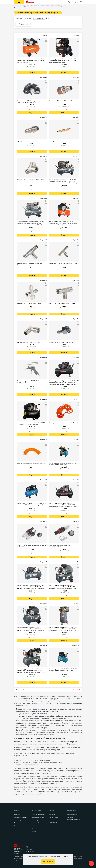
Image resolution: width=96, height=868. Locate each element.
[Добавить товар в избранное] (46, 39)
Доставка (52, 814)
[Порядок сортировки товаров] (39, 18)
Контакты (34, 832)
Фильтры (23, 24)
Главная (17, 6)
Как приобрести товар (38, 817)
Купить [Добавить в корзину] (32, 72)
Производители (18, 826)
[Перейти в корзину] (81, 2)
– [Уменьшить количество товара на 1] (30, 69)
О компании (35, 829)
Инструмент (25, 6)
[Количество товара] (32, 69)
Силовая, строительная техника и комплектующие (48, 6)
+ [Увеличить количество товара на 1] (34, 69)
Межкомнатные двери (20, 817)
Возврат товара (54, 817)
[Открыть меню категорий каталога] (19, 2)
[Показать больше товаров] (20, 690)
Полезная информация (38, 814)
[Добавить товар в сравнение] (46, 41)
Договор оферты (72, 814)
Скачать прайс (36, 820)
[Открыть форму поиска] (75, 2)
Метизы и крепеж (19, 820)
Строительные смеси (20, 823)
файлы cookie (43, 856)
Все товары (17, 814)
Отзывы (34, 826)
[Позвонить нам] (69, 2)
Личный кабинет (37, 823)
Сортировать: (35, 18)
